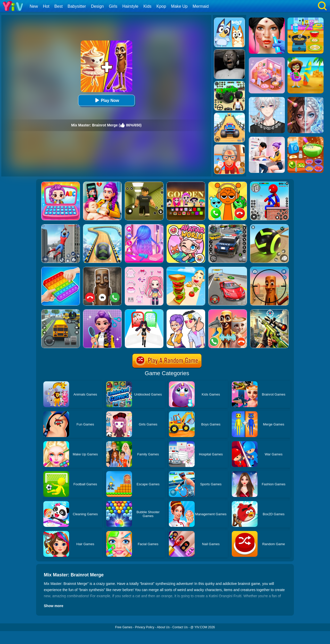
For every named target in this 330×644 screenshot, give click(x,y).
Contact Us (180, 627)
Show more (53, 606)
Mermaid (201, 6)
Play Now (106, 100)
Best (59, 6)
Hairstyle (130, 6)
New (34, 6)
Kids (147, 6)
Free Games (124, 627)
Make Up (179, 6)
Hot (46, 6)
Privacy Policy (145, 627)
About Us (163, 627)
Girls (113, 6)
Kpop (161, 6)
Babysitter (77, 6)
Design (97, 6)
